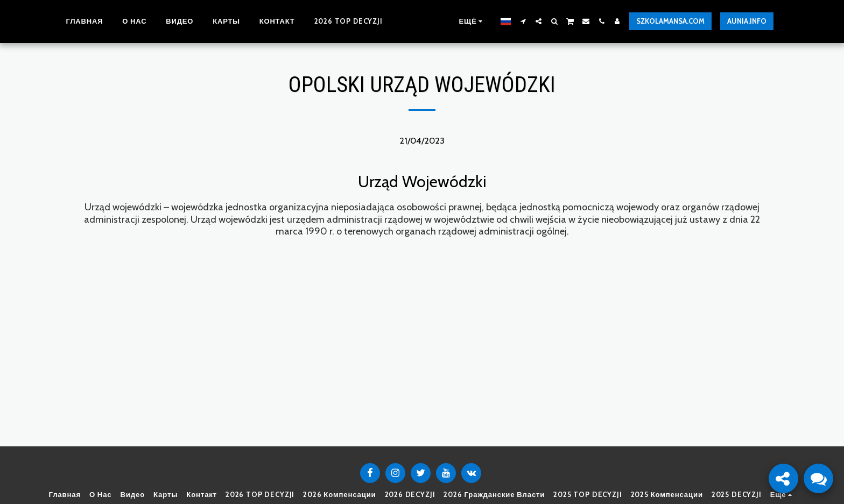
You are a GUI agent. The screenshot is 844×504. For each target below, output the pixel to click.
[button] (536, 21)
